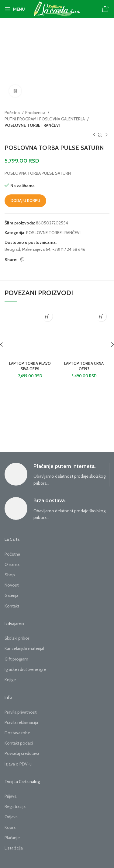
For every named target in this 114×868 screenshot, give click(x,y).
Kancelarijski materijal (24, 648)
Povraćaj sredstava (22, 753)
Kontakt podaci (19, 743)
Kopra (10, 827)
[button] (47, 316)
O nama (12, 564)
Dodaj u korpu (25, 200)
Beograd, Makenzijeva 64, (28, 249)
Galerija (11, 595)
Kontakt (12, 606)
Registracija (15, 806)
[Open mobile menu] (15, 9)
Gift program (16, 659)
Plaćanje (12, 838)
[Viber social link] (22, 260)
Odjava (11, 817)
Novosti (12, 585)
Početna (13, 113)
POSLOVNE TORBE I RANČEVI (32, 125)
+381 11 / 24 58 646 (69, 249)
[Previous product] (94, 135)
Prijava (10, 796)
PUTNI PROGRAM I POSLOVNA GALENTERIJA (45, 119)
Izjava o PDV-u (18, 764)
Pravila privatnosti (21, 712)
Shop (10, 575)
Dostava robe (17, 733)
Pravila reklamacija (21, 722)
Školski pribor (17, 638)
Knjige (10, 680)
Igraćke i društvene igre (25, 669)
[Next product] (106, 135)
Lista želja (14, 848)
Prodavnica (36, 113)
